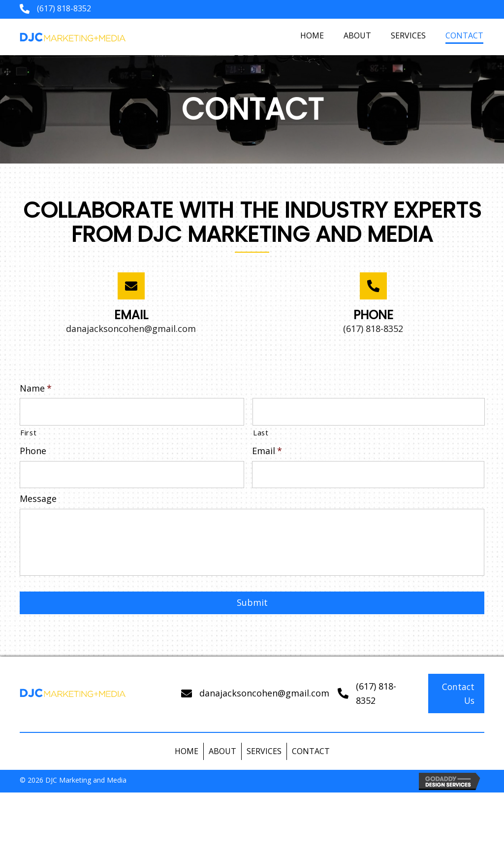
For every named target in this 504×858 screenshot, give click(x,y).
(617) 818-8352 (64, 8)
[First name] (132, 411)
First (28, 430)
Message (38, 495)
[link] (312, 36)
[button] (456, 701)
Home (187, 759)
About (222, 759)
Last (261, 430)
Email (267, 449)
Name (36, 388)
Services (264, 759)
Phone (33, 449)
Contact (311, 759)
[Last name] (369, 411)
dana (210, 701)
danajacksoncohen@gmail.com (131, 329)
